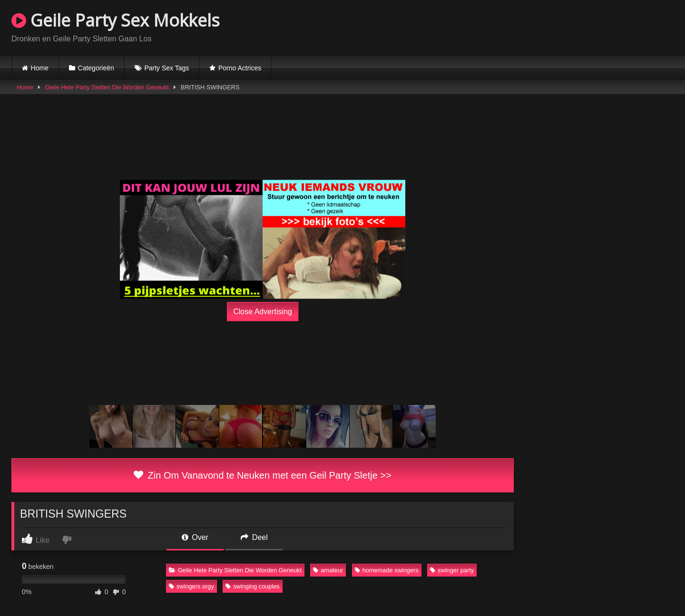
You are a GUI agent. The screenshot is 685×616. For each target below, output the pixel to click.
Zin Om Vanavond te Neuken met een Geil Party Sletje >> (262, 475)
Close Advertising (263, 312)
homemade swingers (387, 570)
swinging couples (252, 586)
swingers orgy (191, 586)
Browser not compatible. (562, 27)
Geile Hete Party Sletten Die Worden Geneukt (107, 87)
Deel (254, 537)
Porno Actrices (240, 68)
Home (40, 68)
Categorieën (96, 68)
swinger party (452, 570)
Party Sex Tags (166, 68)
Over (195, 537)
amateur (328, 570)
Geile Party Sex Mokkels (116, 20)
